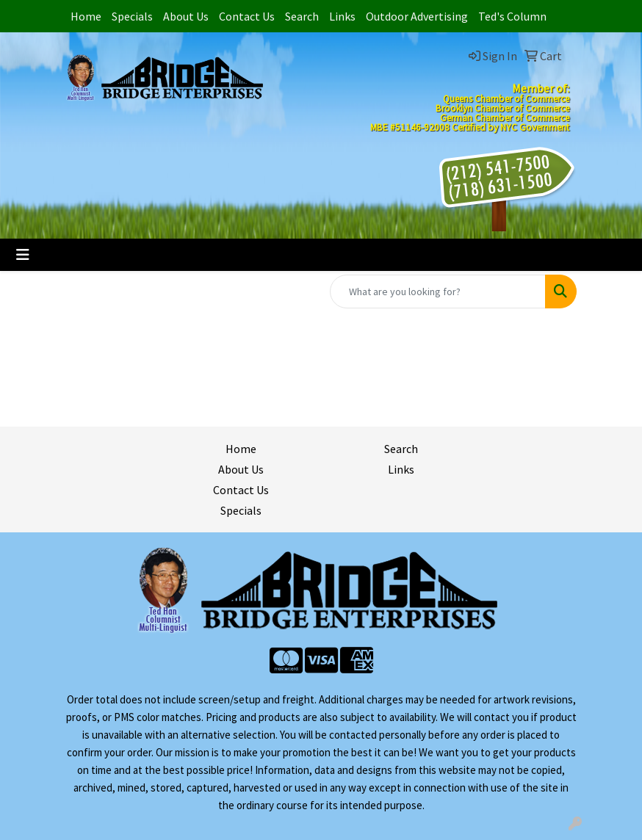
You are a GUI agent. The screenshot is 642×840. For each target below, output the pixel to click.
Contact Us (247, 16)
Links (342, 16)
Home (86, 16)
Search (302, 16)
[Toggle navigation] (23, 255)
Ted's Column (512, 16)
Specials (132, 16)
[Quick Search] (438, 292)
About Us (186, 16)
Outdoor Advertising (417, 16)
